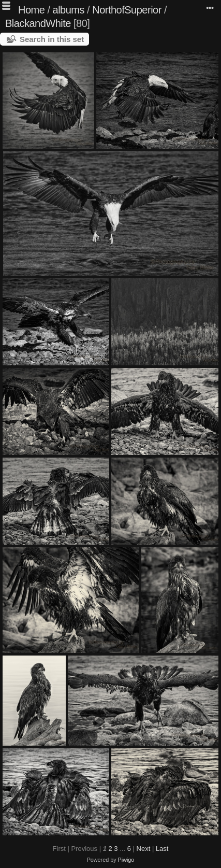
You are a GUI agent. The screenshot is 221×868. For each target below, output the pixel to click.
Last (162, 849)
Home (31, 10)
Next (144, 849)
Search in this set (52, 39)
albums (69, 10)
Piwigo (126, 860)
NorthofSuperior (127, 10)
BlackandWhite (38, 23)
